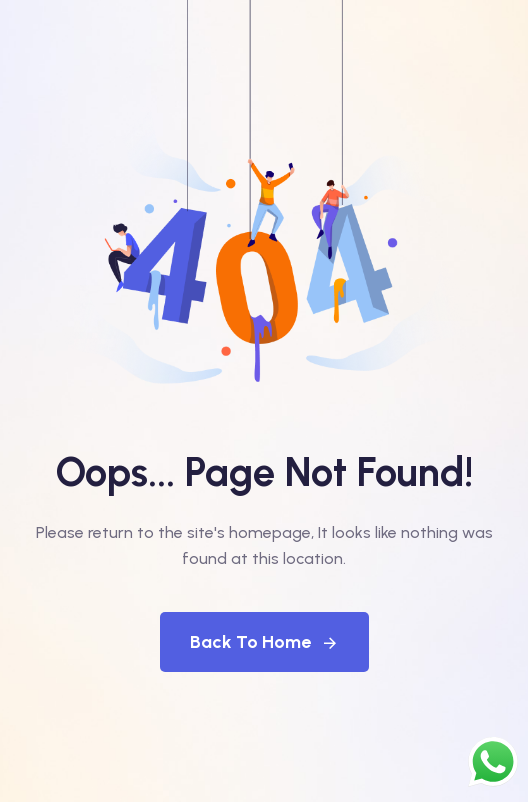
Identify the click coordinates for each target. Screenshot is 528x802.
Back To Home (264, 642)
